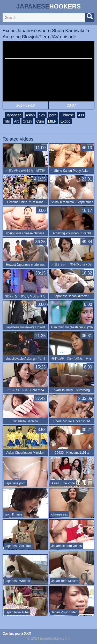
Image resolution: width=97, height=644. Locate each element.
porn (53, 115)
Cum (40, 121)
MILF (52, 121)
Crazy (28, 121)
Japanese (14, 115)
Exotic (65, 121)
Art (16, 121)
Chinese (67, 115)
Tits (7, 121)
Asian (30, 115)
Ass (81, 115)
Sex (42, 115)
